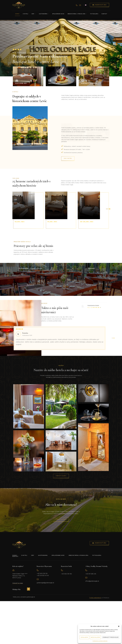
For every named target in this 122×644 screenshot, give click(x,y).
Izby (34, 14)
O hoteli (26, 14)
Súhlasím (84, 637)
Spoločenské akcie (58, 14)
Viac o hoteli (82, 158)
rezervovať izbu (99, 5)
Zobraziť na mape (78, 562)
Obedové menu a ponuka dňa (77, 14)
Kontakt (104, 14)
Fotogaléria (94, 14)
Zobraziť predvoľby (111, 637)
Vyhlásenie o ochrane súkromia (100, 641)
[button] (119, 626)
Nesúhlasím (95, 637)
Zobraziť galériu (77, 518)
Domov (17, 14)
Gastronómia (44, 14)
